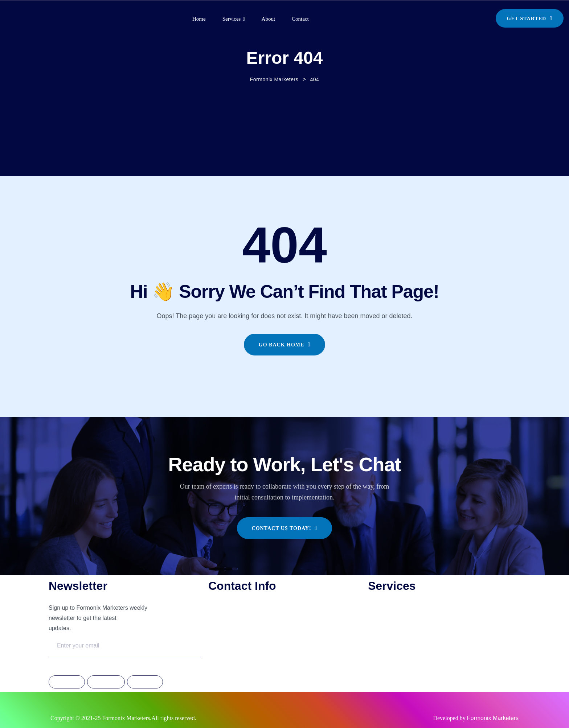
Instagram (106, 682)
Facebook (67, 682)
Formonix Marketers (493, 718)
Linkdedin (145, 682)
